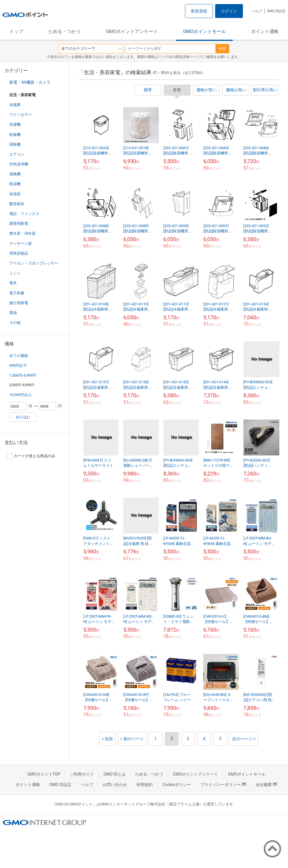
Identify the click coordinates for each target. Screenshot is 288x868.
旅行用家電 (19, 303)
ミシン (15, 273)
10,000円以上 (21, 395)
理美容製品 (19, 253)
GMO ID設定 (276, 11)
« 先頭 (107, 739)
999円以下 (18, 365)
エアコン (17, 154)
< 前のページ (132, 739)
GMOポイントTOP (44, 774)
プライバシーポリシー (223, 785)
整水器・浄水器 (22, 233)
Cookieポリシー (177, 785)
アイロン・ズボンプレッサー (34, 263)
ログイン (229, 11)
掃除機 (15, 144)
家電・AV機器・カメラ (30, 82)
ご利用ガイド (82, 774)
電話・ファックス (24, 214)
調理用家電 (19, 224)
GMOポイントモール (204, 31)
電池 (13, 313)
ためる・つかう (64, 31)
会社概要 (266, 785)
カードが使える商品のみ (31, 456)
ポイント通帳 (265, 31)
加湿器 (15, 194)
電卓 (13, 283)
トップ (16, 31)
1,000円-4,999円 (23, 375)
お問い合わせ (115, 785)
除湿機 (15, 184)
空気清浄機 (19, 164)
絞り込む (23, 417)
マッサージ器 (21, 244)
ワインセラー (21, 115)
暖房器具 (17, 204)
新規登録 (199, 11)
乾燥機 (15, 135)
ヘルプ (257, 11)
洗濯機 (15, 124)
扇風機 (15, 174)
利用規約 (145, 785)
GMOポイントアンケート (132, 31)
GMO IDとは (115, 774)
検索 (222, 49)
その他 (15, 323)
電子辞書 (17, 293)
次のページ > (244, 739)
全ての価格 (19, 356)
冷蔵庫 (15, 105)
